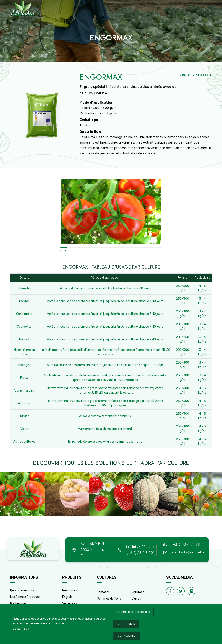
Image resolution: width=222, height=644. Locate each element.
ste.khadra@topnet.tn (188, 552)
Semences (70, 603)
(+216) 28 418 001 (140, 553)
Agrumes (138, 592)
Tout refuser (126, 624)
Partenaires (18, 603)
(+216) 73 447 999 (186, 544)
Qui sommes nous (22, 590)
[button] (65, 251)
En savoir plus (21, 629)
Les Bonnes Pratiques (25, 597)
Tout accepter (127, 636)
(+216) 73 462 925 (140, 547)
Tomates (103, 592)
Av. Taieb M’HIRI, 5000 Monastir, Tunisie (93, 550)
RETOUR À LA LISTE (197, 75)
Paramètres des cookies (133, 612)
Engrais (67, 597)
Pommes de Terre (109, 599)
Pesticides (70, 590)
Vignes (136, 599)
